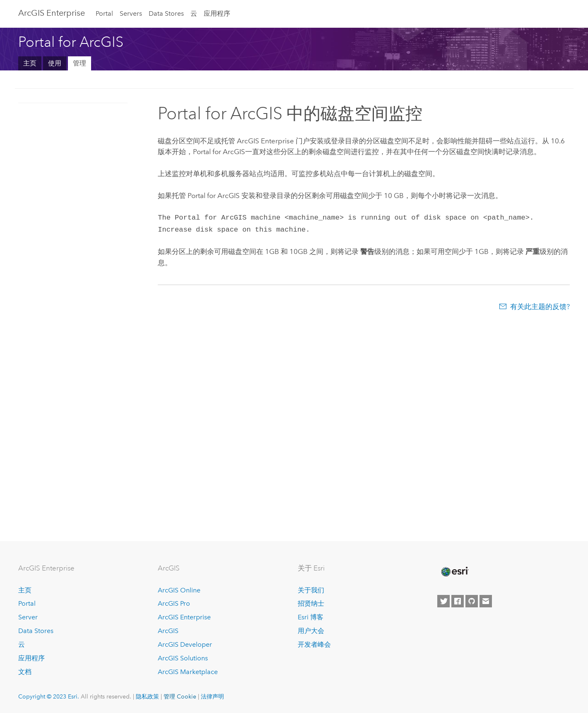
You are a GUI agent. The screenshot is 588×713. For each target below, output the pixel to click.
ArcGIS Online (179, 590)
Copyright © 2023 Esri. (49, 696)
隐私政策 (147, 696)
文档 (25, 672)
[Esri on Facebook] (458, 601)
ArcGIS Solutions (183, 658)
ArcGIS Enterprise (52, 13)
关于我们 (311, 590)
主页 (30, 63)
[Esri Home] (454, 572)
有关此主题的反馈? (540, 305)
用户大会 (311, 631)
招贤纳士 (311, 603)
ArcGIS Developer (185, 644)
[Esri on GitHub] (472, 601)
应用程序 (217, 13)
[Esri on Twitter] (443, 601)
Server (28, 617)
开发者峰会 (314, 644)
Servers (131, 13)
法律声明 (212, 696)
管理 (80, 63)
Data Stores (166, 13)
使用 (55, 63)
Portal (104, 13)
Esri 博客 (311, 617)
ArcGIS (168, 631)
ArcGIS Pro (174, 603)
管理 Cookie (180, 696)
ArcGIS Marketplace (188, 672)
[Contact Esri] (486, 601)
